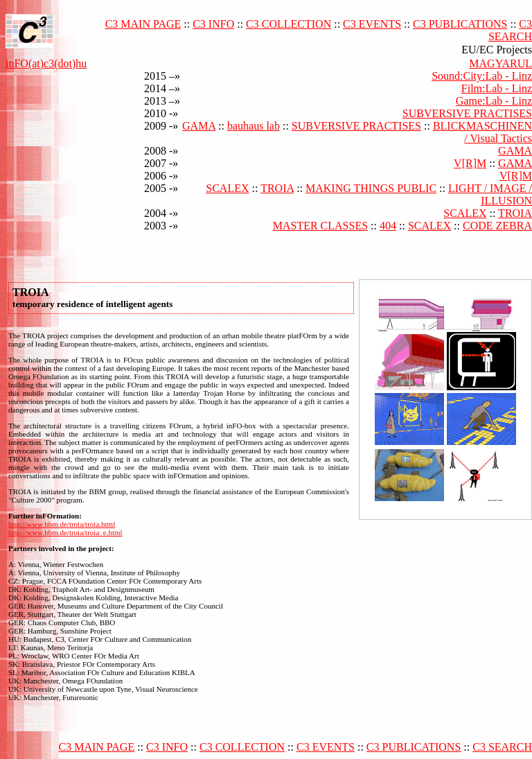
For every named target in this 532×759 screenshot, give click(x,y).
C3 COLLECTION (289, 24)
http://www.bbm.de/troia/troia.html (62, 524)
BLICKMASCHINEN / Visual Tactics (482, 132)
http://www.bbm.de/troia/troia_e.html (65, 532)
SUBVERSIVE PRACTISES (467, 113)
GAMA (199, 126)
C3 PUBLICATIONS (460, 24)
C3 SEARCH (510, 30)
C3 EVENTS (372, 24)
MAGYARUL (500, 63)
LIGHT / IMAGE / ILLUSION (490, 194)
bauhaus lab (254, 126)
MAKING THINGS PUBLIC (371, 188)
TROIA (277, 188)
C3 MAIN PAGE (143, 24)
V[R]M (470, 163)
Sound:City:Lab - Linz (482, 76)
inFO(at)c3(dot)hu (46, 63)
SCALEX (227, 188)
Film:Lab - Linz (497, 88)
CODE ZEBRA (497, 226)
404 (388, 226)
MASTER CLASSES (320, 226)
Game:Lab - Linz (494, 101)
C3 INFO (213, 24)
